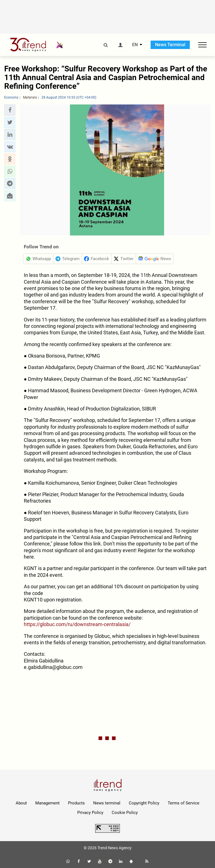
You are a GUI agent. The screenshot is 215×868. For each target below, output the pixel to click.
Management (47, 803)
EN (135, 45)
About (21, 803)
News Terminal (170, 45)
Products (76, 803)
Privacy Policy (90, 813)
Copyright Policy (144, 803)
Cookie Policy (125, 813)
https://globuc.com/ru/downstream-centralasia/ (77, 624)
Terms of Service (184, 803)
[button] (10, 110)
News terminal (107, 803)
